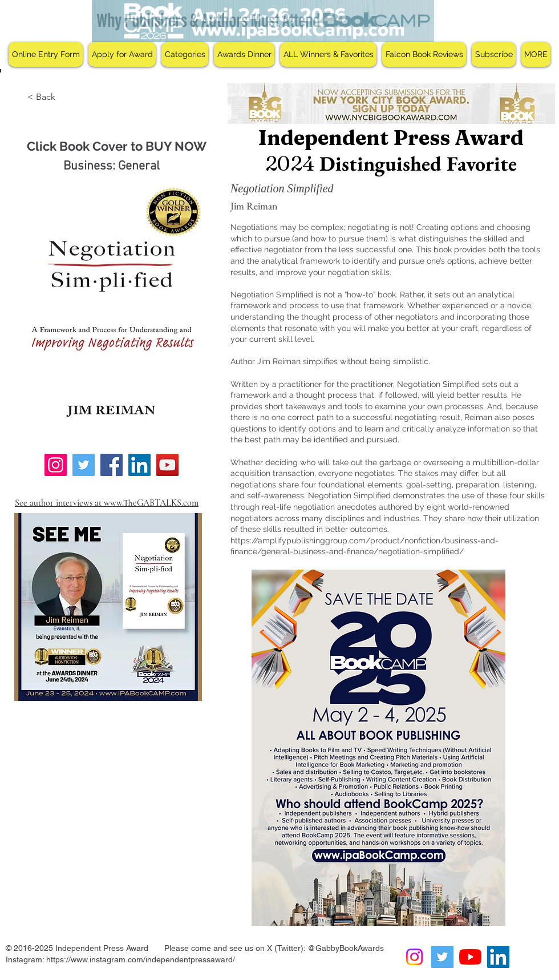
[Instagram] (56, 465)
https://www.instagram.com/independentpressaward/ (141, 959)
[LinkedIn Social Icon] (498, 957)
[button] (122, 55)
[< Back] (42, 97)
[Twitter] (84, 465)
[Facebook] (112, 465)
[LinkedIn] (139, 465)
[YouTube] (167, 465)
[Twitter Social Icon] (442, 957)
